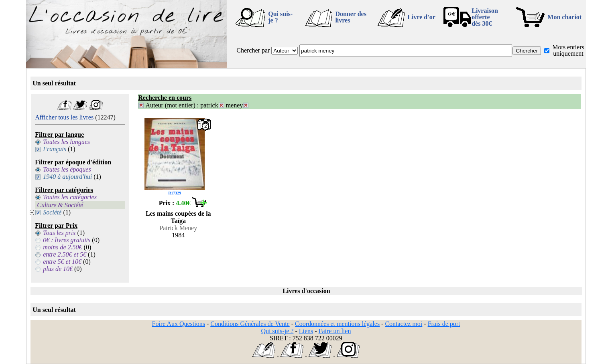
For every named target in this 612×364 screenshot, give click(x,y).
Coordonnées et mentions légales (337, 324)
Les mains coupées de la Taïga (178, 217)
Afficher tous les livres (64, 117)
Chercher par (253, 50)
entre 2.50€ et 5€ (65, 254)
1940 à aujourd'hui (67, 177)
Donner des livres (351, 17)
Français (55, 149)
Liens (306, 331)
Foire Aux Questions (179, 324)
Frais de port (444, 324)
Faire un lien (335, 331)
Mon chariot (564, 17)
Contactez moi (404, 324)
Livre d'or (421, 17)
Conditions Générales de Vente (250, 324)
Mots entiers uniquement (568, 50)
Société (52, 212)
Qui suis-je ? (280, 17)
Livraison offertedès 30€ (485, 17)
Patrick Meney (178, 228)
